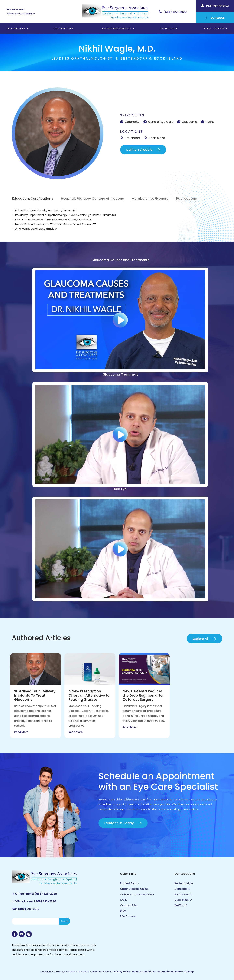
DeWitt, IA (181, 905)
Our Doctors (63, 28)
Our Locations (214, 28)
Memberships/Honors (150, 199)
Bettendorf (132, 138)
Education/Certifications (33, 199)
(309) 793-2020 (45, 901)
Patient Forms (130, 883)
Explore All (201, 639)
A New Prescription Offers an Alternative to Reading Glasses (89, 695)
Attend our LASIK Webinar (21, 14)
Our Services (16, 28)
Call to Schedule (139, 150)
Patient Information (117, 28)
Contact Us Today (119, 823)
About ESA (167, 28)
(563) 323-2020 (46, 894)
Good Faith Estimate (169, 972)
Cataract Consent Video (137, 894)
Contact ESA (128, 905)
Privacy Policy (122, 972)
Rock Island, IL (183, 894)
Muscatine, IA (183, 900)
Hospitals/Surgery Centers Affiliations (92, 199)
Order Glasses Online (134, 889)
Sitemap (189, 972)
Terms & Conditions (143, 972)
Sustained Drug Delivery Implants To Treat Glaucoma (35, 695)
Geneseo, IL (182, 889)
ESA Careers (128, 916)
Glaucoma (189, 122)
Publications (186, 199)
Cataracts (132, 122)
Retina (210, 122)
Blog (123, 911)
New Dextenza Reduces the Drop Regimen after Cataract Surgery (143, 695)
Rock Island (157, 138)
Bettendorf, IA (184, 883)
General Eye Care (161, 122)
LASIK (123, 900)
